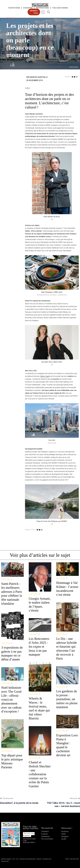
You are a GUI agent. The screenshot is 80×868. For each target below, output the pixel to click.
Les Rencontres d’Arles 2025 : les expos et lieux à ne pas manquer (39, 647)
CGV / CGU (15, 859)
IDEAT (67, 859)
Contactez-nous (47, 859)
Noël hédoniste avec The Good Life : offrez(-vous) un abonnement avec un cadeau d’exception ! (11, 699)
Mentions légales (6, 859)
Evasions (28, 8)
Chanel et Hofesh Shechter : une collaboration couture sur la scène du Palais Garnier (40, 774)
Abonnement (5, 861)
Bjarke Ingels (45, 376)
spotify (64, 839)
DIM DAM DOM (74, 859)
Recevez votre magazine (29, 835)
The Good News (60, 8)
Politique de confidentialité (27, 859)
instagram (65, 836)
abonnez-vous (34, 12)
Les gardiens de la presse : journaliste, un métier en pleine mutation (67, 699)
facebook (65, 831)
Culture (10, 18)
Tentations (14, 8)
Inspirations (42, 8)
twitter (64, 834)
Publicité (39, 859)
